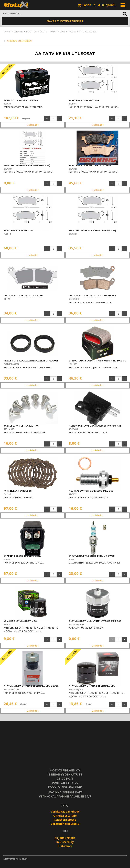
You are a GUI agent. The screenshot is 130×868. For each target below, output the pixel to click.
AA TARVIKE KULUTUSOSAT (20, 41)
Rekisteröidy (65, 842)
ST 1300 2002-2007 (88, 32)
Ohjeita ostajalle (65, 816)
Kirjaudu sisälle (65, 838)
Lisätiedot (33, 125)
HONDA (52, 32)
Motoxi (7, 32)
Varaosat (18, 32)
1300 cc (72, 32)
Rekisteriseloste (65, 820)
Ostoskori (65, 846)
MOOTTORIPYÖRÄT (36, 32)
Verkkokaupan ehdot (65, 812)
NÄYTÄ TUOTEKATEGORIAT (65, 21)
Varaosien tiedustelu (65, 824)
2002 (62, 32)
